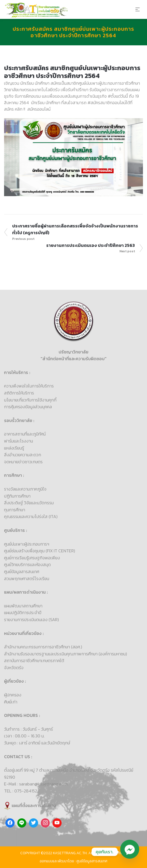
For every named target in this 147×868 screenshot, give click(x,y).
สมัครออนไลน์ (39, 109)
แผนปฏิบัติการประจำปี (23, 612)
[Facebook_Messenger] (130, 852)
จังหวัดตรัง (14, 668)
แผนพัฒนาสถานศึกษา (23, 606)
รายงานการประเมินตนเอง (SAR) (31, 619)
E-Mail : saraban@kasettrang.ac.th (36, 784)
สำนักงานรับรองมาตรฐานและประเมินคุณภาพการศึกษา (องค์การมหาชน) (66, 654)
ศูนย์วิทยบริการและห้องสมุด (27, 564)
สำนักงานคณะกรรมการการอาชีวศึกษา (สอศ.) (43, 647)
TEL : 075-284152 (21, 791)
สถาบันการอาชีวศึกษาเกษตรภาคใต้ (34, 661)
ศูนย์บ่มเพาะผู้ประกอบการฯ (27, 544)
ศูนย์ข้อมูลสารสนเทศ (22, 571)
